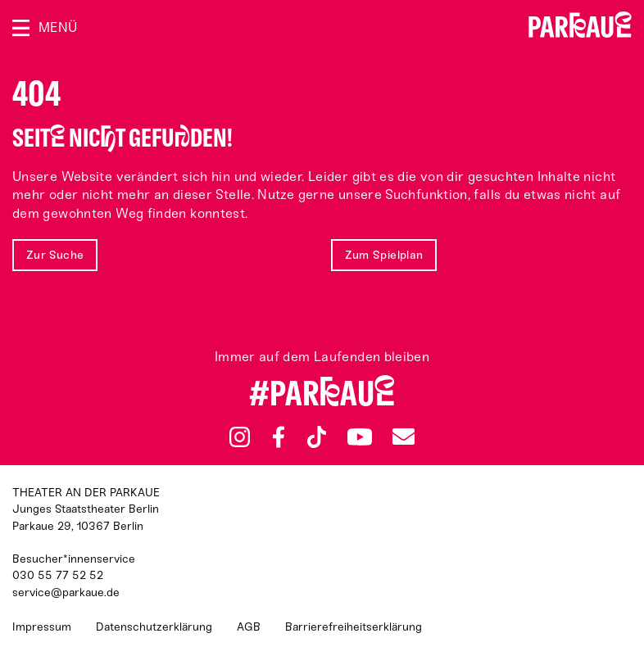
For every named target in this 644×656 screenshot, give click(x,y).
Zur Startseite (580, 25)
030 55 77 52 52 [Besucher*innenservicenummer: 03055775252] (58, 575)
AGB (249, 627)
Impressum (42, 627)
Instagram (240, 437)
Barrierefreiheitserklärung (354, 627)
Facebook (279, 437)
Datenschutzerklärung (154, 627)
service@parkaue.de (66, 593)
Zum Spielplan (384, 255)
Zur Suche (55, 255)
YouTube (359, 437)
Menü (58, 27)
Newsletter (403, 437)
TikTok (317, 437)
